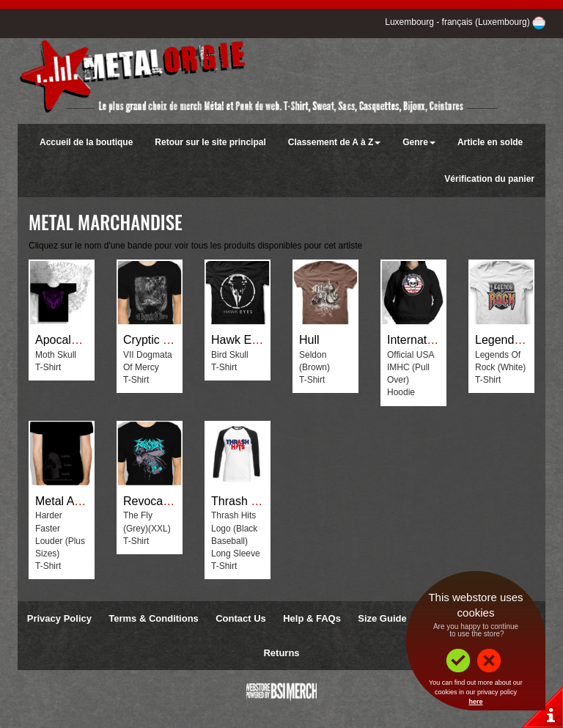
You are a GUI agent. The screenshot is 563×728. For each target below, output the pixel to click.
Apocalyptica (69, 340)
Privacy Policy (59, 618)
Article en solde (490, 142)
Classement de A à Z (334, 142)
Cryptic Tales (157, 340)
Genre (419, 142)
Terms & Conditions (154, 618)
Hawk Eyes (240, 340)
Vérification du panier (489, 179)
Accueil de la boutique (86, 142)
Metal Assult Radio (84, 501)
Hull (309, 340)
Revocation (152, 501)
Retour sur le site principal (210, 142)
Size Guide (382, 618)
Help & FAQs (312, 618)
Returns (281, 653)
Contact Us (241, 618)
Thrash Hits (241, 501)
